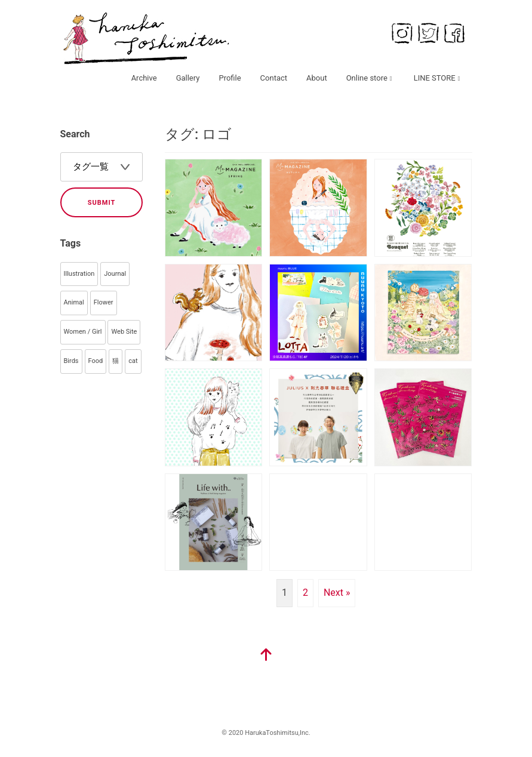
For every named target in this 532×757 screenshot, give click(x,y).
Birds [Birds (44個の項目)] (71, 361)
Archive (144, 78)
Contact (274, 78)
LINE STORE (435, 78)
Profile (230, 78)
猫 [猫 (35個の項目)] (116, 361)
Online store (367, 78)
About (317, 78)
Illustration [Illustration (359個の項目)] (79, 274)
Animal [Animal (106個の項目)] (74, 302)
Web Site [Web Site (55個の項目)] (124, 332)
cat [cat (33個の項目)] (133, 361)
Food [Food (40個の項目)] (96, 361)
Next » (337, 593)
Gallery (188, 78)
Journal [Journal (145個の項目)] (115, 274)
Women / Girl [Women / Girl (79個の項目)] (83, 332)
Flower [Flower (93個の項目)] (104, 302)
